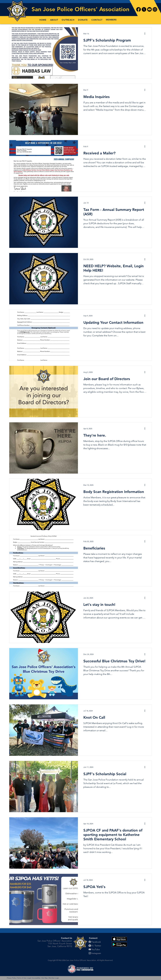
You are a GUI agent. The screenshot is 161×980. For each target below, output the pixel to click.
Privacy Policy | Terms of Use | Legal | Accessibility (24, 978)
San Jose (44, 9)
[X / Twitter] (97, 946)
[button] (54, 20)
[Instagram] (155, 9)
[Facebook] (139, 9)
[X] (144, 9)
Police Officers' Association (93, 9)
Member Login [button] (54, 978)
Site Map (45, 978)
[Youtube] (149, 9)
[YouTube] (97, 949)
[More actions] (146, 33)
